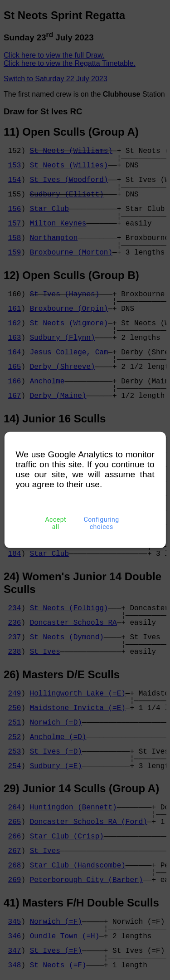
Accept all (56, 523)
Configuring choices (101, 523)
